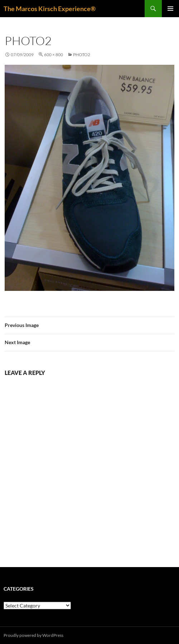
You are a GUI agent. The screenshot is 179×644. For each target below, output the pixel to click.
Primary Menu (170, 9)
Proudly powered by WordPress (33, 635)
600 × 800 (54, 55)
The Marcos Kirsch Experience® (50, 9)
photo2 (82, 55)
